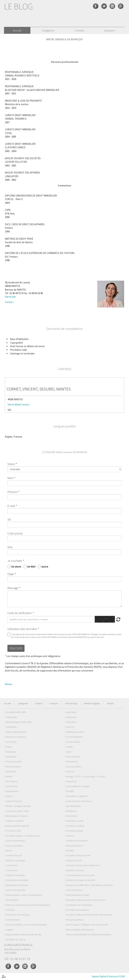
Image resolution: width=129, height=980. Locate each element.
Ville (10, 547)
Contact (80, 30)
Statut (11, 464)
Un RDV (31, 566)
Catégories (48, 30)
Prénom (12, 492)
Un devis (16, 566)
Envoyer (16, 648)
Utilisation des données (22, 629)
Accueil (17, 30)
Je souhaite (15, 561)
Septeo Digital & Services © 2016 (108, 976)
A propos (110, 30)
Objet (11, 574)
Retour (9, 684)
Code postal (15, 533)
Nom (10, 478)
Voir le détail (14, 405)
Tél (9, 520)
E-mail (11, 506)
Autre (45, 566)
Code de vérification (20, 613)
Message (13, 588)
